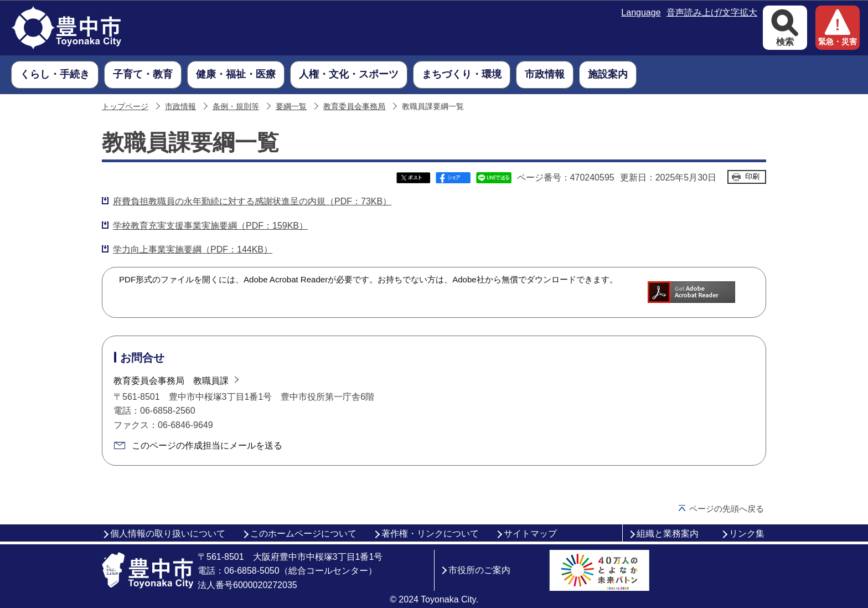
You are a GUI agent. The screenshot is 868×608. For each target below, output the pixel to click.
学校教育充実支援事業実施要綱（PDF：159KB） (210, 226)
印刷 (752, 176)
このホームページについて (303, 534)
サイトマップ (530, 534)
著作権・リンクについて (430, 534)
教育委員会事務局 (354, 107)
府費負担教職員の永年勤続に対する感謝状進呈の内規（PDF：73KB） (252, 201)
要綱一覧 (291, 107)
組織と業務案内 (668, 534)
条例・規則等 (236, 107)
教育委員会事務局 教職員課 (171, 381)
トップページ (125, 107)
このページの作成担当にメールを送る (207, 445)
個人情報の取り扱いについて (168, 534)
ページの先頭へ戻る (727, 509)
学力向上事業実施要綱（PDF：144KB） (193, 249)
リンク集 (747, 534)
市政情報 (180, 107)
